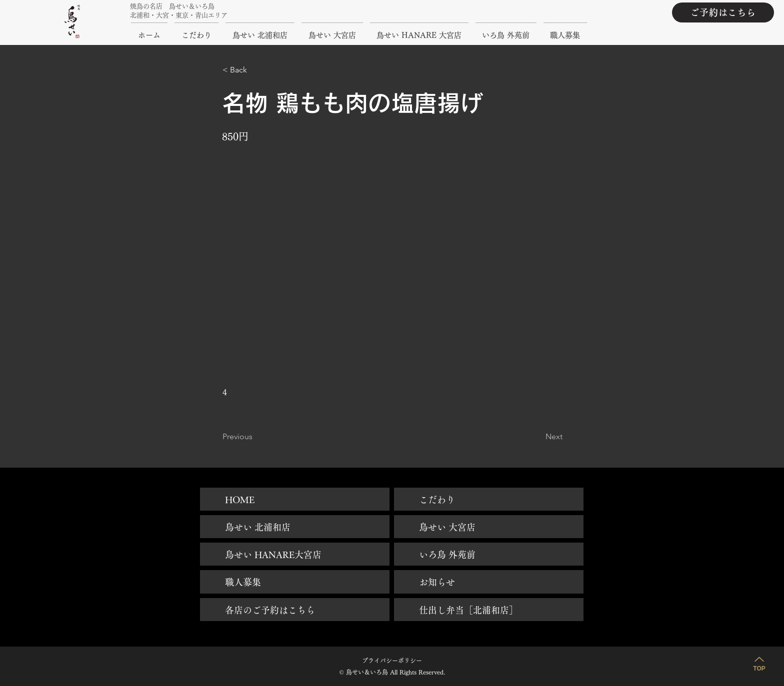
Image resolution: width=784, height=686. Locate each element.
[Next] (537, 437)
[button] (255, 70)
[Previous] (255, 437)
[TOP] (759, 663)
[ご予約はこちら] (723, 12)
